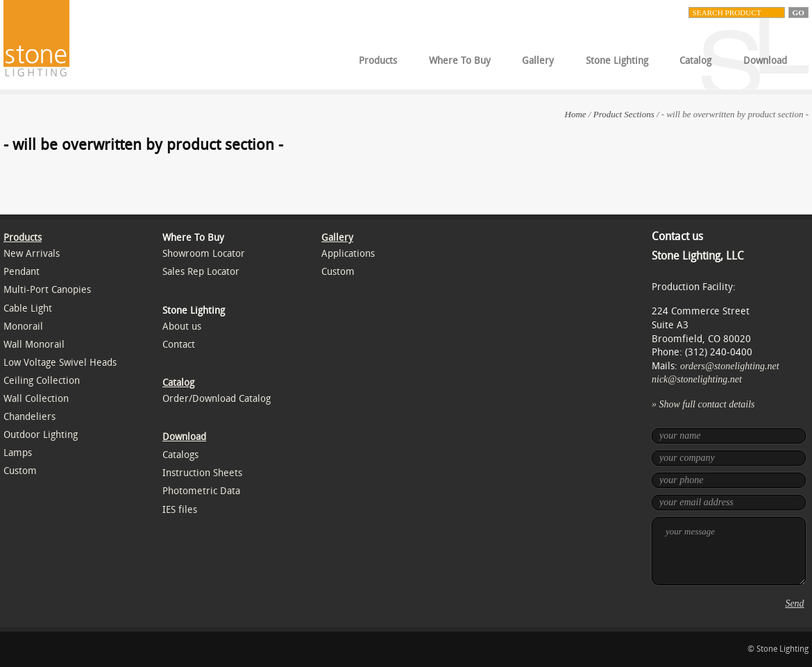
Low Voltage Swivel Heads (60, 363)
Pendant (22, 272)
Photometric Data (201, 491)
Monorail (23, 327)
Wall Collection (36, 399)
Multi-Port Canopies (47, 290)
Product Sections (624, 114)
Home (576, 114)
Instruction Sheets (202, 473)
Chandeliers (29, 417)
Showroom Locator (204, 254)
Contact (179, 345)
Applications (348, 254)
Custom (20, 471)
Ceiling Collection (42, 381)
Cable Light (28, 309)
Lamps (18, 453)
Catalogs (180, 455)
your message (729, 551)
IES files (180, 510)
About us (182, 327)
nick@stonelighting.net (697, 379)
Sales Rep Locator (201, 272)
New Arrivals (32, 254)
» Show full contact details (703, 404)
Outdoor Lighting (41, 435)
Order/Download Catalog (217, 399)
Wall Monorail (34, 345)
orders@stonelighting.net (730, 366)
